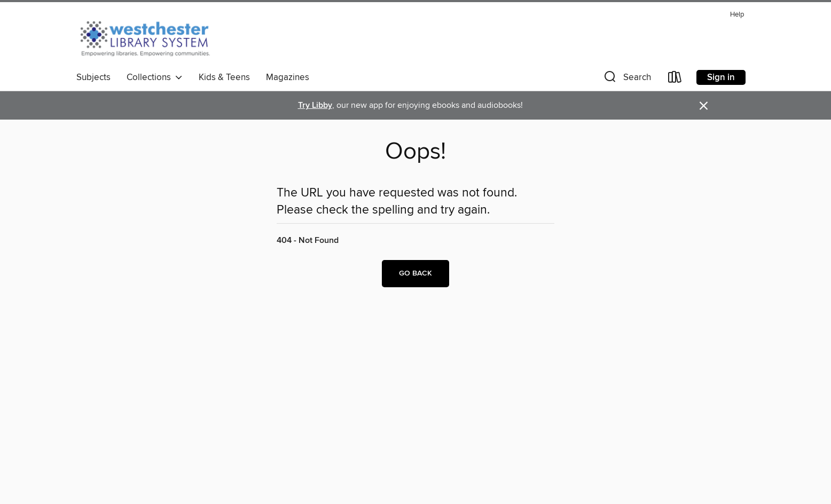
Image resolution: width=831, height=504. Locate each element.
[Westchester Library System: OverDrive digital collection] (150, 37)
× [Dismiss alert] (704, 106)
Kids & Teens (224, 77)
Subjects (93, 77)
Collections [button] (155, 77)
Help (737, 15)
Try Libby (315, 105)
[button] (626, 79)
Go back (415, 273)
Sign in (721, 77)
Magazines (288, 77)
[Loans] (675, 79)
